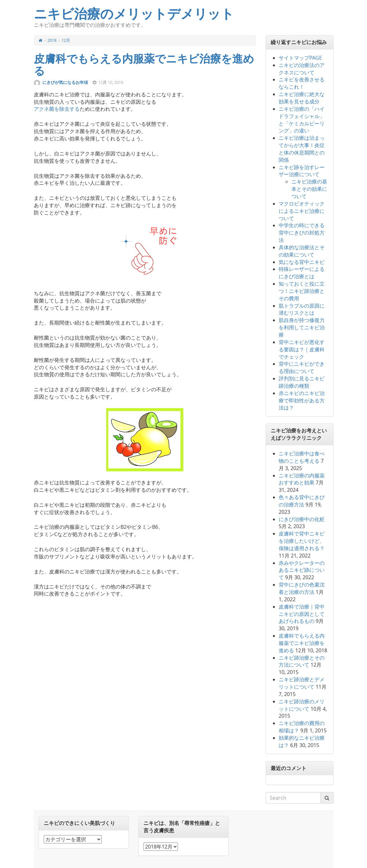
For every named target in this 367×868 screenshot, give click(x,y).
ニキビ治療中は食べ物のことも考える (302, 457)
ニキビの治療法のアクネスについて (302, 69)
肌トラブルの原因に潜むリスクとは (302, 309)
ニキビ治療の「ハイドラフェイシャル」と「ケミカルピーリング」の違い (302, 120)
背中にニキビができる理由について (302, 367)
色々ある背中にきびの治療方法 (302, 501)
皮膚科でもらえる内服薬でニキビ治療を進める (144, 65)
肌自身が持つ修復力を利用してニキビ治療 (302, 327)
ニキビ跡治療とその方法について (302, 661)
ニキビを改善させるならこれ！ (302, 83)
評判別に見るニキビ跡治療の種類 (302, 382)
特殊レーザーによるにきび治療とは (302, 273)
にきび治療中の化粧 (302, 519)
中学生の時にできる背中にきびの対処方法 (302, 233)
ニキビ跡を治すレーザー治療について (302, 171)
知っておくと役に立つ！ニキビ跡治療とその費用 (302, 291)
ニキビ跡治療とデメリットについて (302, 683)
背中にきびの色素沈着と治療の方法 (302, 588)
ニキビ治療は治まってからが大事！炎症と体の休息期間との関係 (302, 149)
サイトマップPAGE (300, 58)
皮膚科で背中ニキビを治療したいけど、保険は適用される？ (302, 541)
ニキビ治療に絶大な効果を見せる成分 (302, 98)
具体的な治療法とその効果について (302, 251)
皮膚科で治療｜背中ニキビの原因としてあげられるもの (302, 614)
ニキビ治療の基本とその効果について (309, 189)
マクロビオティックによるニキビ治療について (302, 211)
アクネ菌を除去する (57, 109)
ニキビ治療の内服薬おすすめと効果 (302, 479)
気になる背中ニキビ (302, 262)
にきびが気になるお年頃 (66, 82)
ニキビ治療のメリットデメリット (134, 14)
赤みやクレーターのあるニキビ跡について (302, 570)
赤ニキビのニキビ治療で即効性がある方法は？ (302, 400)
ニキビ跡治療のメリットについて (302, 705)
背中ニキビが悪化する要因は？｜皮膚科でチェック (302, 349)
